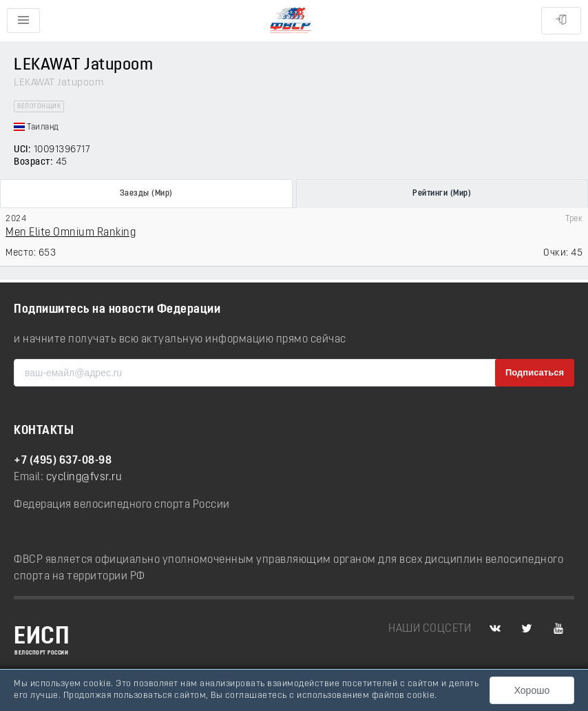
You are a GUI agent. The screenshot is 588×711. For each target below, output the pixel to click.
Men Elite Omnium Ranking (71, 233)
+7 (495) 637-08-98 (63, 461)
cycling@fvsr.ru (84, 477)
